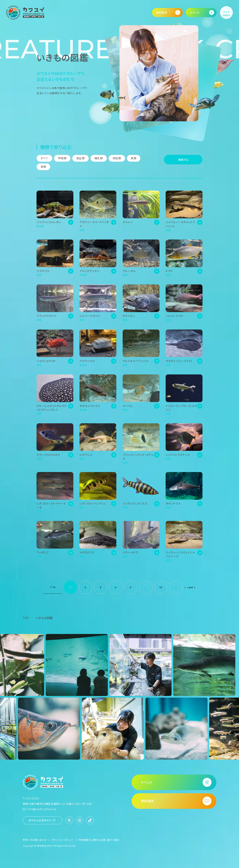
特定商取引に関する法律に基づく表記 (99, 840)
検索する (183, 160)
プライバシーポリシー (63, 840)
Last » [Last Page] (191, 587)
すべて (44, 158)
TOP (26, 618)
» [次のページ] (185, 587)
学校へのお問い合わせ (35, 840)
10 (161, 587)
